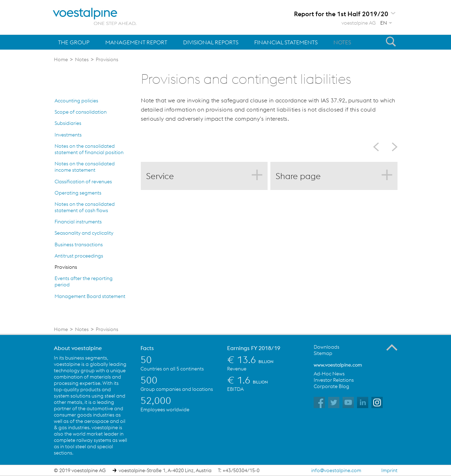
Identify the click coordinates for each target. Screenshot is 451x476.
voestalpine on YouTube (348, 402)
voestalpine (95, 17)
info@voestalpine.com (336, 470)
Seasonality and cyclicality (84, 233)
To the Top (392, 348)
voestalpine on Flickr (363, 402)
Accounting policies (76, 101)
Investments (68, 135)
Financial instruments (78, 222)
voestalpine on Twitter (334, 402)
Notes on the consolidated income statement (85, 167)
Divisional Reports (211, 42)
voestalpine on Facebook (319, 402)
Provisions (66, 267)
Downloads (327, 347)
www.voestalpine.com (338, 365)
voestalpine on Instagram (377, 402)
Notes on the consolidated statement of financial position (89, 149)
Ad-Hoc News (329, 374)
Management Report (136, 42)
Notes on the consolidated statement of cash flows (85, 207)
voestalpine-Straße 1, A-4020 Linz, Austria (165, 470)
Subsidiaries (68, 123)
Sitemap (323, 353)
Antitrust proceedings (79, 256)
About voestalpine (78, 348)
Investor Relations (334, 380)
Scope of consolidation (81, 112)
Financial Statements (286, 42)
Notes (342, 42)
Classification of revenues (83, 182)
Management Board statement (90, 296)
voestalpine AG (359, 23)
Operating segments (78, 193)
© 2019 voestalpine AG (80, 470)
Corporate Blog (331, 386)
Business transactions (79, 245)
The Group (74, 42)
